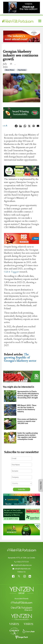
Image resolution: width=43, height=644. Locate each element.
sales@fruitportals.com (23, 569)
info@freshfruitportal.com (23, 565)
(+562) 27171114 (22, 562)
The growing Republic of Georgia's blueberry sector (20, 358)
